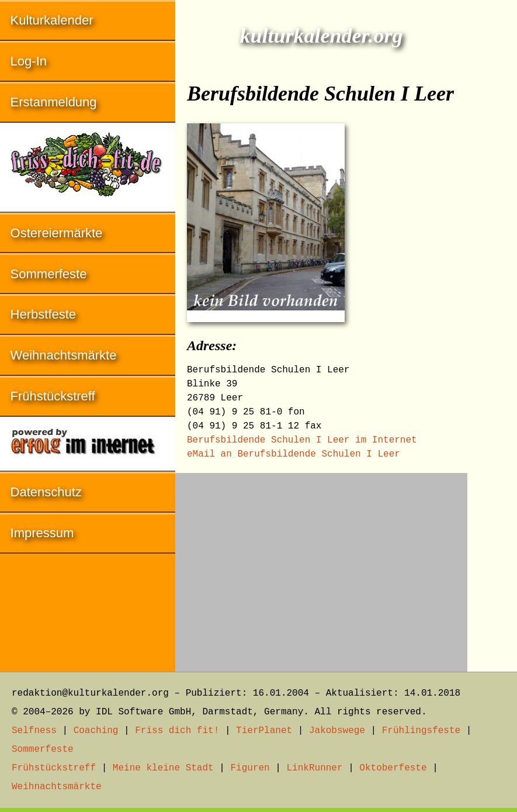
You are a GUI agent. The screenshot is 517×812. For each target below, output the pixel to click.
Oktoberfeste (393, 768)
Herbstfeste (44, 314)
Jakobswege (337, 731)
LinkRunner (315, 768)
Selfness (34, 731)
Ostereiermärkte (57, 233)
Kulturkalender (52, 20)
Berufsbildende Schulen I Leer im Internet (302, 440)
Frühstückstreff (53, 396)
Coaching (96, 731)
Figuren (250, 768)
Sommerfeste (49, 274)
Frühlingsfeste (421, 731)
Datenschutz (46, 492)
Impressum (42, 533)
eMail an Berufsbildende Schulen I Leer (294, 454)
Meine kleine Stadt (163, 768)
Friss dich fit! (177, 731)
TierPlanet (264, 731)
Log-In (29, 61)
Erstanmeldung (54, 102)
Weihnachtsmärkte (64, 355)
